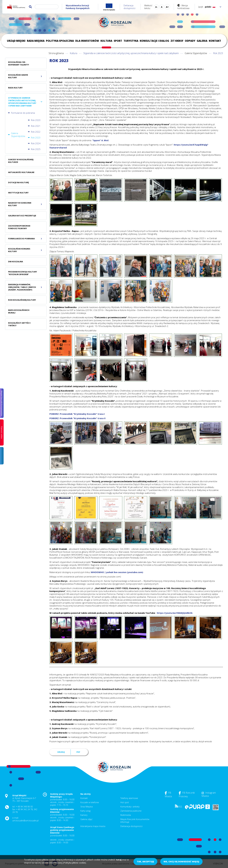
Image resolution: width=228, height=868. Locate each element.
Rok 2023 (36, 138)
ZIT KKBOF (177, 41)
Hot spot (125, 802)
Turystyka (131, 41)
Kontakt (215, 41)
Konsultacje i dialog (154, 41)
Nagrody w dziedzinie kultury (20, 204)
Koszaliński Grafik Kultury (18, 76)
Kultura (106, 41)
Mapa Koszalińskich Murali (19, 311)
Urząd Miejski (16, 41)
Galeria (202, 41)
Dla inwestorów (87, 41)
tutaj (119, 860)
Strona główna (56, 53)
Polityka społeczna (60, 41)
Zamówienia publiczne (131, 811)
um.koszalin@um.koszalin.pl (25, 821)
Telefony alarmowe (129, 798)
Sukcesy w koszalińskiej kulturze (21, 161)
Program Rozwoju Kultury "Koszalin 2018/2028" (23, 273)
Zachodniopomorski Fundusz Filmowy (19, 227)
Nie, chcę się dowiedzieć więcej (181, 862)
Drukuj (61, 752)
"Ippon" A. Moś (100, 140)
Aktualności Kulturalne (21, 172)
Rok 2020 (36, 120)
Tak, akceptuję (145, 862)
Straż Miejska (87, 807)
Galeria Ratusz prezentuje (22, 216)
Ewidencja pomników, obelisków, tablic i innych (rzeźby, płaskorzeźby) (22, 287)
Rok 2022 (36, 132)
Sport (118, 41)
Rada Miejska (36, 41)
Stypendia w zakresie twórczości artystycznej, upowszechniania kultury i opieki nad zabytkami (131, 53)
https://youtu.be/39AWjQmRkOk (175, 613)
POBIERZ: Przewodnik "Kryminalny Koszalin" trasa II (78, 418)
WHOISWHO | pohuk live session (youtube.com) (117, 572)
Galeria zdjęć (86, 819)
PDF (78, 752)
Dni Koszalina (16, 262)
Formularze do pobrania (23, 113)
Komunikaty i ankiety (130, 807)
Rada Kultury (15, 88)
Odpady (190, 41)
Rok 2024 (36, 143)
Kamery (84, 815)
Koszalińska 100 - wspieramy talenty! (19, 63)
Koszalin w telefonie (90, 802)
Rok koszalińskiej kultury (22, 300)
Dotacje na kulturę (18, 182)
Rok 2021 (36, 126)
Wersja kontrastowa (183, 7)
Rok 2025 (36, 149)
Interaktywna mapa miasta (93, 826)
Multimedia (126, 815)
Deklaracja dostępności (129, 7)
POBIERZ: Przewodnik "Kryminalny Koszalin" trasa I (77, 414)
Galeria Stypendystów (196, 53)
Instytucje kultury (18, 193)
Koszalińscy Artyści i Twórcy (19, 324)
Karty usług (85, 811)
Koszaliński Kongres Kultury (19, 250)
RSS (178, 807)
